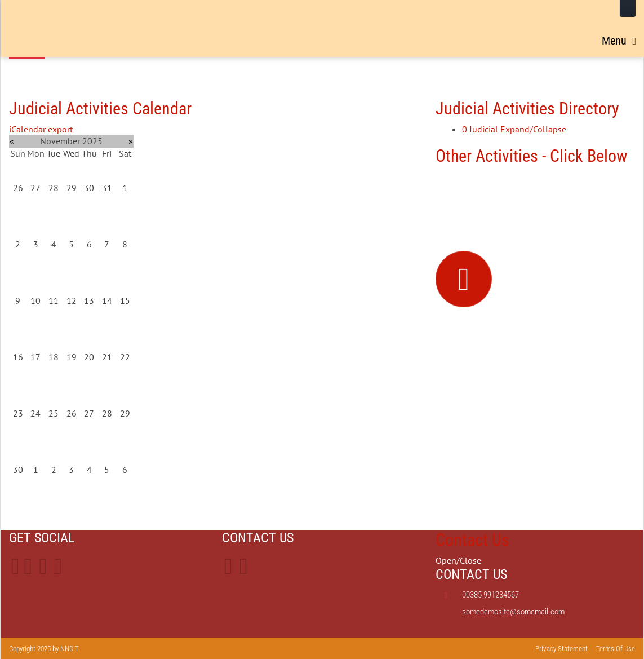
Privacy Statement (561, 649)
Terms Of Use (616, 649)
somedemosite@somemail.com (513, 612)
